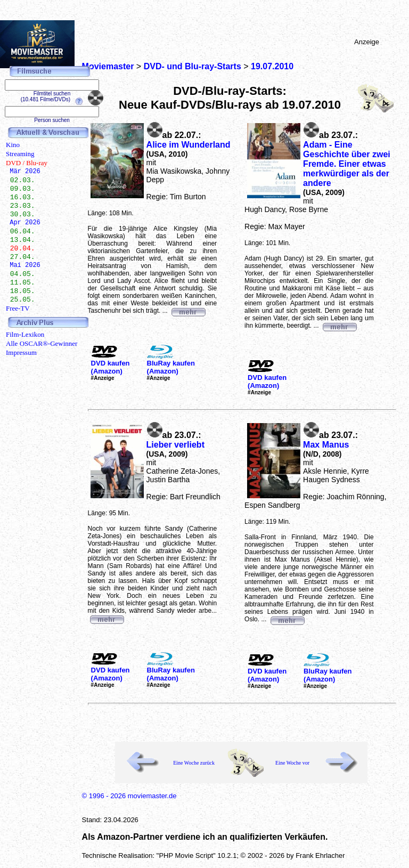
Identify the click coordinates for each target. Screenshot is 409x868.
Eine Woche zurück (194, 763)
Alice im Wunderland (189, 145)
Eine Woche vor (292, 763)
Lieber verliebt (175, 445)
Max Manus (326, 445)
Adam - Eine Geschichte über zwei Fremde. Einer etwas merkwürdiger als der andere (347, 164)
